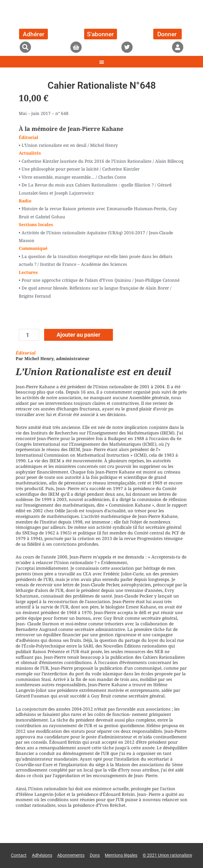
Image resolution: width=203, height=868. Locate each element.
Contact (19, 855)
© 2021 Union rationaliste (167, 855)
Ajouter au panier (79, 335)
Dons (95, 855)
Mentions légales (121, 855)
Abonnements (71, 855)
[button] (25, 47)
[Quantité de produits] (29, 335)
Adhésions (42, 855)
